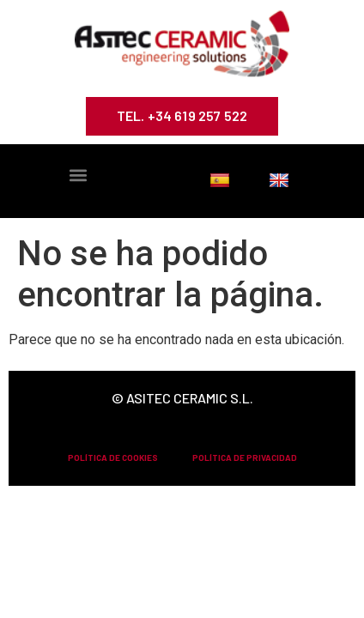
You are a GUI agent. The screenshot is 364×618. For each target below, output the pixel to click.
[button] (78, 176)
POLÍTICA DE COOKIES (113, 457)
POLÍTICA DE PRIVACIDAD (245, 457)
